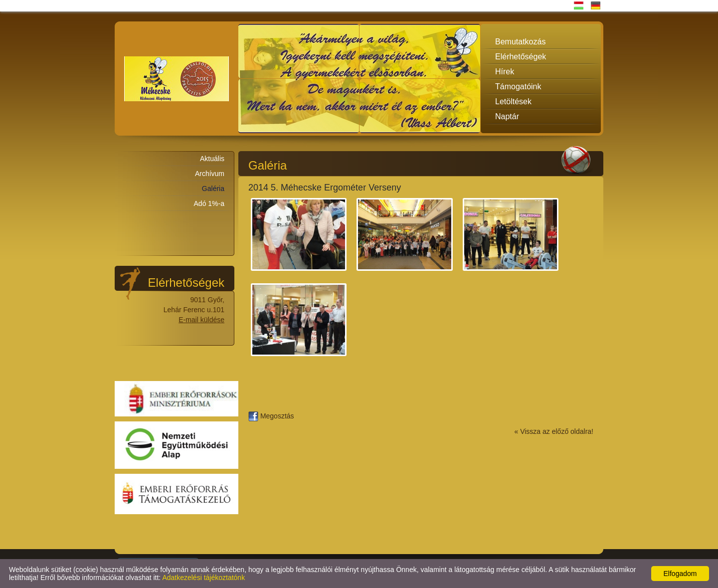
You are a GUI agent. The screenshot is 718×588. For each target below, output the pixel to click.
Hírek (505, 72)
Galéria (213, 189)
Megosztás (271, 416)
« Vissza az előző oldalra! (554, 431)
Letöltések (513, 101)
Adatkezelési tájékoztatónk (203, 578)
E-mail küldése (201, 320)
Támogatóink (518, 87)
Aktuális (212, 159)
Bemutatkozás (520, 42)
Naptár (507, 116)
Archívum (210, 174)
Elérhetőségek (521, 57)
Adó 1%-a (209, 203)
